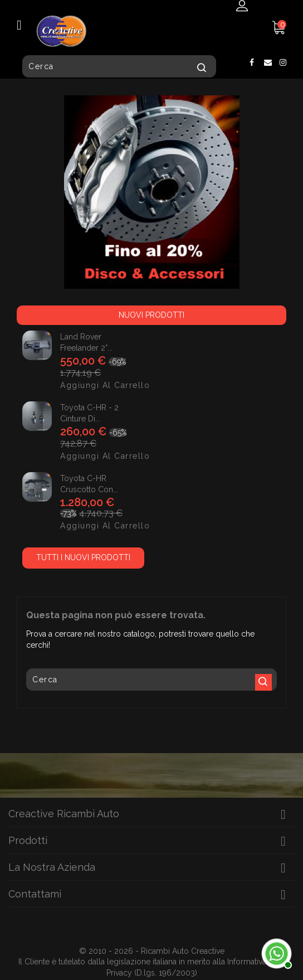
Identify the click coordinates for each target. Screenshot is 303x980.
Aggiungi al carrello (70, 385)
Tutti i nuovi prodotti (83, 557)
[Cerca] (119, 66)
